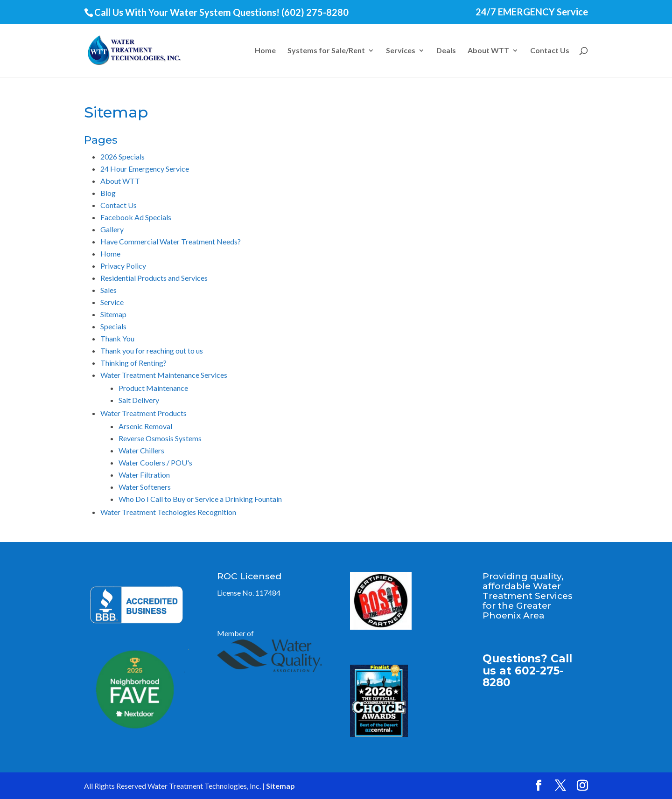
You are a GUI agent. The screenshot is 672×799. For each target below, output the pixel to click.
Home (265, 51)
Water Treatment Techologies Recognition (168, 512)
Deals (446, 51)
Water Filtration (144, 475)
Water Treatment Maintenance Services (164, 375)
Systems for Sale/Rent (326, 51)
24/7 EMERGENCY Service (532, 12)
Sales (108, 290)
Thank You (117, 338)
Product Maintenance (153, 388)
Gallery (112, 229)
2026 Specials (122, 156)
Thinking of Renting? (133, 363)
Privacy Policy (123, 266)
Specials (113, 326)
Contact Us (550, 51)
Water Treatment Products (143, 413)
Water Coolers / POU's (155, 462)
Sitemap (113, 314)
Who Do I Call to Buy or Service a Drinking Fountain (200, 499)
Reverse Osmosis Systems (160, 438)
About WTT (488, 51)
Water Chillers (141, 450)
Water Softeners (145, 487)
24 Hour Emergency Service (145, 169)
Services (401, 51)
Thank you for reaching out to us (152, 351)
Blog (108, 193)
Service (112, 302)
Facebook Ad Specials (136, 217)
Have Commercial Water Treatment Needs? (171, 241)
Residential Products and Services (154, 278)
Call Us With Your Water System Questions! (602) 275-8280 (221, 12)
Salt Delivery (139, 400)
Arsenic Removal (145, 426)
